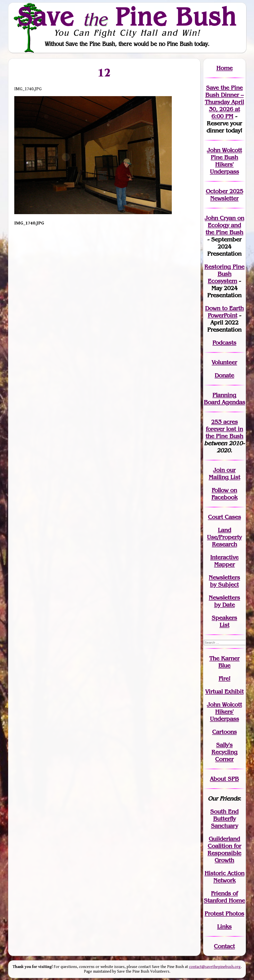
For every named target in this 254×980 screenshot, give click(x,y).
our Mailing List (224, 474)
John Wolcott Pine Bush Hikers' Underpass (224, 161)
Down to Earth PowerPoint (224, 312)
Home (224, 68)
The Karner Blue (224, 662)
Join (219, 470)
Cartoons (224, 732)
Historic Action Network (224, 877)
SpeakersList (224, 621)
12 (104, 73)
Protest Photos (224, 913)
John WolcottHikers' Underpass (224, 712)
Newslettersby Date (224, 601)
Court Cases (224, 517)
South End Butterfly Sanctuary (224, 819)
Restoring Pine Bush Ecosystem (224, 274)
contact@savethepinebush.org (215, 967)
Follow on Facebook (224, 494)
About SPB (224, 779)
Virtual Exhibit (224, 691)
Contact (224, 946)
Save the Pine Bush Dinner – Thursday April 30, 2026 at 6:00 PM (224, 102)
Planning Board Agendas (224, 399)
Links (224, 927)
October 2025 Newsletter (224, 195)
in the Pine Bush (224, 432)
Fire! (224, 678)
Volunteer (224, 362)
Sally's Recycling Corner (224, 752)
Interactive (224, 557)
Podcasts (224, 343)
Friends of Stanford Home (224, 897)
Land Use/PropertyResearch (224, 537)
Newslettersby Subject (224, 581)
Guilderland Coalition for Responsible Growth (224, 849)
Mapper (224, 564)
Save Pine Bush (127, 16)
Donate (224, 375)
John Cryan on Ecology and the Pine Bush (224, 225)
